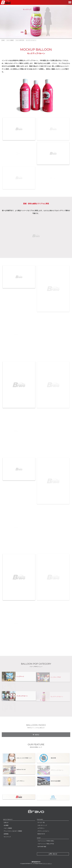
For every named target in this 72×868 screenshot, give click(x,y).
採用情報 (6, 834)
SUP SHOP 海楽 (42, 847)
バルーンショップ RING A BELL (46, 841)
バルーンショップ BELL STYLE (46, 844)
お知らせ (6, 822)
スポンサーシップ (42, 825)
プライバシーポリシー (47, 864)
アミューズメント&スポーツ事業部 (13, 831)
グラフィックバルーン (43, 831)
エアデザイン (41, 828)
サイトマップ (7, 837)
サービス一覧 (41, 822)
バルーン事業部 (8, 828)
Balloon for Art (41, 834)
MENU (37, 736)
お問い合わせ (53, 854)
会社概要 (6, 825)
